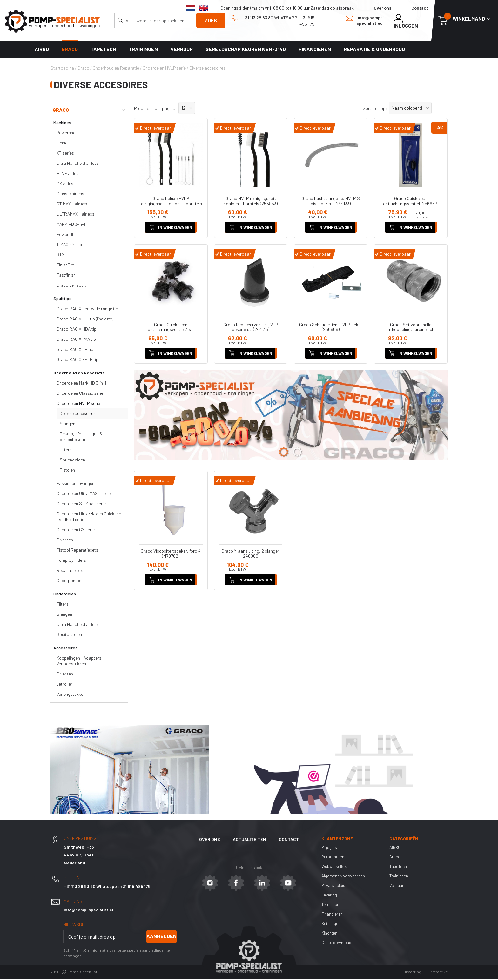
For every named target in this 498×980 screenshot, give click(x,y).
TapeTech (103, 50)
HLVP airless (69, 175)
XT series (65, 154)
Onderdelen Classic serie (80, 394)
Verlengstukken (71, 695)
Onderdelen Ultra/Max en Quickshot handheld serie (90, 518)
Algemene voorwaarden (344, 877)
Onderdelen (65, 595)
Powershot (67, 134)
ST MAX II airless (72, 205)
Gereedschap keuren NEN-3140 (246, 50)
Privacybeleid (334, 886)
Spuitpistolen (69, 636)
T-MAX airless (69, 246)
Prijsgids (330, 848)
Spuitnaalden (72, 461)
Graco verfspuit (71, 286)
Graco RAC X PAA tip (76, 340)
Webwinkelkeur (336, 867)
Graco (70, 50)
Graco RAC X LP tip (75, 350)
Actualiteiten (249, 840)
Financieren (315, 50)
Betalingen (332, 925)
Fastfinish (66, 276)
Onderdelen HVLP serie (78, 404)
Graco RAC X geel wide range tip (87, 310)
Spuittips (62, 300)
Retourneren (333, 858)
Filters (66, 451)
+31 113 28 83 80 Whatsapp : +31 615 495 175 (273, 21)
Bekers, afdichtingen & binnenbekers (81, 438)
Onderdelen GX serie (76, 531)
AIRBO (42, 50)
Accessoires (65, 649)
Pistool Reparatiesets (77, 551)
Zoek (211, 20)
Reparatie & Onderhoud (374, 50)
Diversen (65, 541)
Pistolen (67, 471)
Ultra (61, 144)
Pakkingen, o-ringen (75, 484)
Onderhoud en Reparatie (79, 374)
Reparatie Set (70, 571)
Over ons (383, 8)
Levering (330, 896)
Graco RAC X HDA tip (77, 330)
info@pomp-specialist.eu (364, 20)
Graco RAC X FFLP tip (77, 361)
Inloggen (406, 21)
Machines (62, 124)
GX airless (66, 185)
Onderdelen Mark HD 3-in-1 (81, 384)
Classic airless (70, 195)
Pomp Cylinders (71, 561)
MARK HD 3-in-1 (71, 225)
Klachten (330, 934)
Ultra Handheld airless (78, 164)
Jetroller (64, 685)
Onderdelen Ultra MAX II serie (84, 495)
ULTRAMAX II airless (75, 215)
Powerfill (65, 235)
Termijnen (330, 906)
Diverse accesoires (78, 415)
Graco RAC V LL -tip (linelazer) (85, 320)
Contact (420, 8)
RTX (61, 256)
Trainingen (143, 50)
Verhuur (182, 50)
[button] (187, 109)
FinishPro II (67, 266)
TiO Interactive (435, 973)
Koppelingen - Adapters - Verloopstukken (80, 662)
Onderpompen (70, 582)
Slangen (67, 425)
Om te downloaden (339, 944)
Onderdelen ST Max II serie (81, 505)
